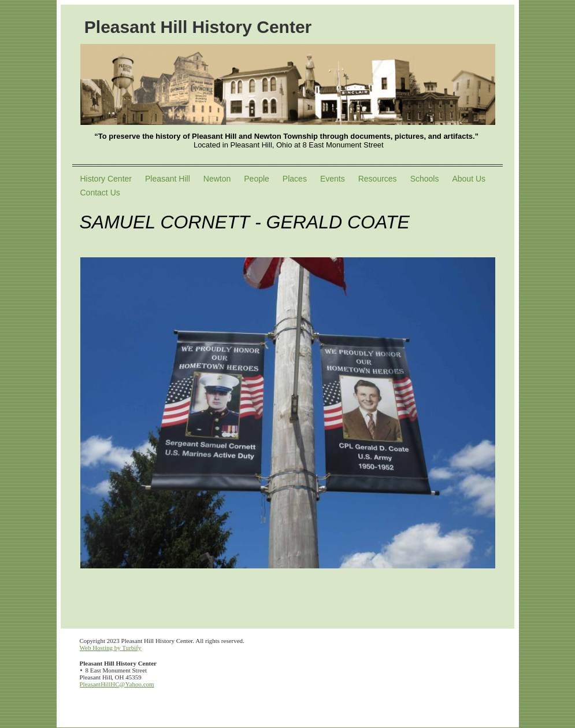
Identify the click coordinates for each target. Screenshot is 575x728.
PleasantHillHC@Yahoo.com (117, 684)
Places (295, 179)
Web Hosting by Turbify (111, 648)
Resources (378, 179)
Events (333, 179)
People (257, 179)
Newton (217, 179)
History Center (106, 179)
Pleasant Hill (168, 179)
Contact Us (100, 193)
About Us (469, 179)
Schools (425, 179)
